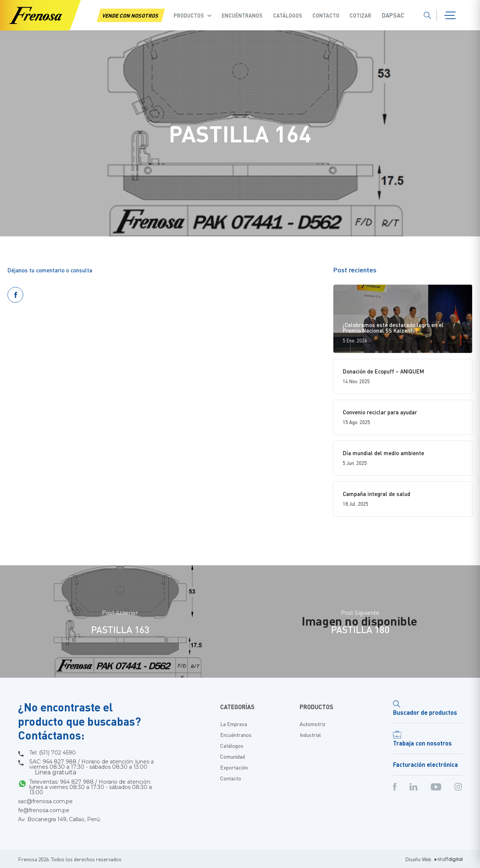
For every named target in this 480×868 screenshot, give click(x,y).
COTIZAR (360, 15)
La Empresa (234, 724)
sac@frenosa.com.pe (45, 801)
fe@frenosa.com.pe (44, 810)
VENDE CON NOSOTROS (131, 15)
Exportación (234, 767)
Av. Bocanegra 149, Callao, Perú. (59, 819)
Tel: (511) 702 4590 (52, 753)
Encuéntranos (242, 15)
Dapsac (393, 15)
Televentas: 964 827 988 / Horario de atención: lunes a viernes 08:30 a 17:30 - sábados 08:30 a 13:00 (91, 787)
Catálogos (288, 15)
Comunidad (232, 756)
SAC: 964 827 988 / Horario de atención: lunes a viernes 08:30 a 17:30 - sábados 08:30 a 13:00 (91, 767)
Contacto (326, 15)
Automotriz (313, 724)
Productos (189, 15)
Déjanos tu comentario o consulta (50, 270)
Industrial (310, 735)
